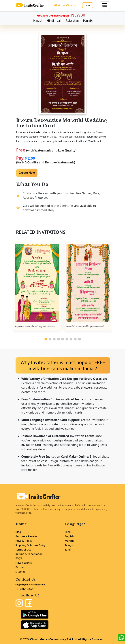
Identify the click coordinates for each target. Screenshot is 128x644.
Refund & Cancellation (29, 554)
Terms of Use (23, 550)
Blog (18, 532)
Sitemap (21, 572)
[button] (46, 339)
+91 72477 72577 (25, 589)
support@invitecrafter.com (30, 585)
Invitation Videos (63, 5)
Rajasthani (73, 21)
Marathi (38, 21)
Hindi (50, 21)
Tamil (68, 550)
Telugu (69, 545)
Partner (20, 567)
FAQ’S (19, 558)
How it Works (24, 563)
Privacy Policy (24, 541)
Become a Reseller (27, 536)
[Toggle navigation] (105, 5)
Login (88, 5)
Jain (60, 21)
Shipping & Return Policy (31, 545)
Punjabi (88, 21)
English (69, 536)
